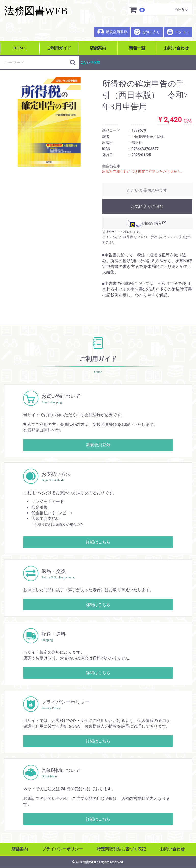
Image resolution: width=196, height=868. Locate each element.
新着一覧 (137, 48)
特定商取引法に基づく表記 (121, 849)
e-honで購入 (147, 223)
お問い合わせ (176, 48)
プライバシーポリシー (62, 849)
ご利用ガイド (59, 48)
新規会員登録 (112, 32)
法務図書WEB (36, 11)
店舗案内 (98, 48)
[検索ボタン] (73, 62)
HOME (20, 48)
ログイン (178, 32)
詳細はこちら (98, 542)
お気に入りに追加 (147, 207)
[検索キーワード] (35, 62)
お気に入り (147, 32)
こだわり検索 (90, 62)
